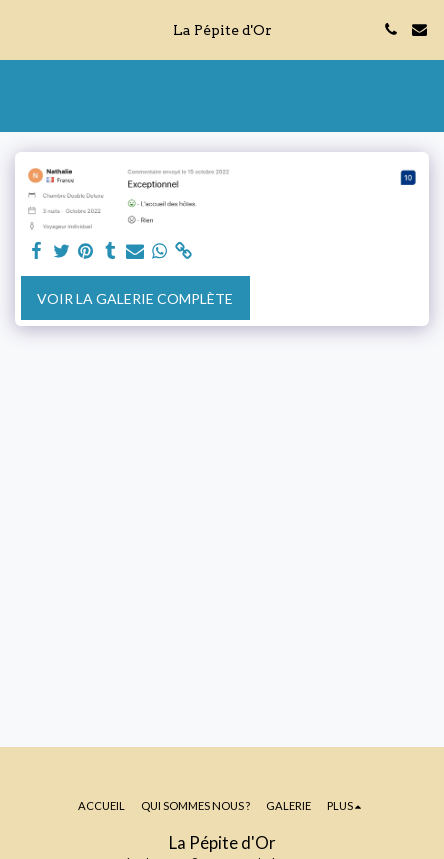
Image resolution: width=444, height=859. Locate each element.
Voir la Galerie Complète (135, 298)
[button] (22, 29)
